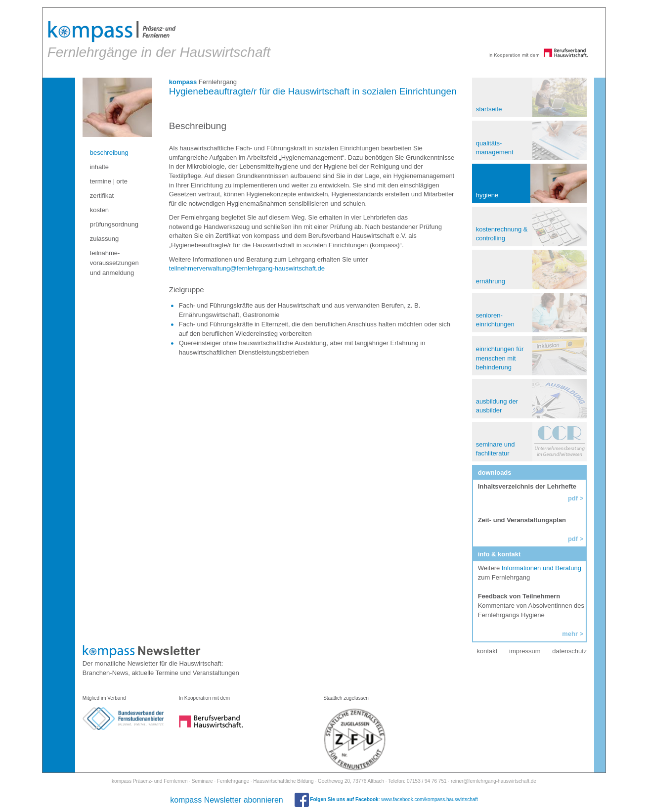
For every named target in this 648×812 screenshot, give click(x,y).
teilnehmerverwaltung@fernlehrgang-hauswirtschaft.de (248, 265)
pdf (571, 536)
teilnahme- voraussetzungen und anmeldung (117, 260)
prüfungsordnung (117, 221)
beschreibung (112, 150)
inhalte (102, 164)
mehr (568, 631)
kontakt (486, 648)
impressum (523, 648)
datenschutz (568, 648)
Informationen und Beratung (541, 565)
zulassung (107, 236)
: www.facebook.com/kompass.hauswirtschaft (386, 796)
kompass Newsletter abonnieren (227, 797)
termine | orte (111, 178)
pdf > (574, 495)
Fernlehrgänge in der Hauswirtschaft (159, 37)
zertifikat (104, 193)
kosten (102, 207)
